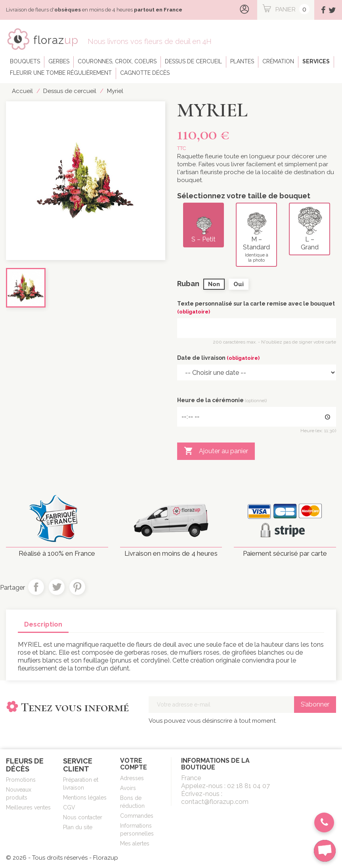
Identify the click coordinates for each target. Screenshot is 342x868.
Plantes (242, 61)
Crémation (278, 61)
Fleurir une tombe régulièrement (61, 73)
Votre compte (134, 764)
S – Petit (204, 225)
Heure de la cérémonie (222, 400)
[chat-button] (325, 851)
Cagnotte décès (145, 73)
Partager (36, 587)
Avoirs (128, 788)
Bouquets (25, 61)
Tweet (57, 587)
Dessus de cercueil (193, 61)
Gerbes (59, 61)
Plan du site (78, 827)
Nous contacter (83, 817)
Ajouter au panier (216, 451)
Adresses (132, 778)
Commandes (137, 816)
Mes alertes (135, 843)
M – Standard (257, 235)
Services (316, 61)
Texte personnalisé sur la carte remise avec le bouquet (256, 308)
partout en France (158, 10)
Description (43, 624)
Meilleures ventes (28, 807)
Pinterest (77, 587)
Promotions (21, 780)
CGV (69, 807)
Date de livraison (218, 358)
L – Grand (310, 229)
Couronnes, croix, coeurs (117, 61)
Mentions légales (85, 798)
